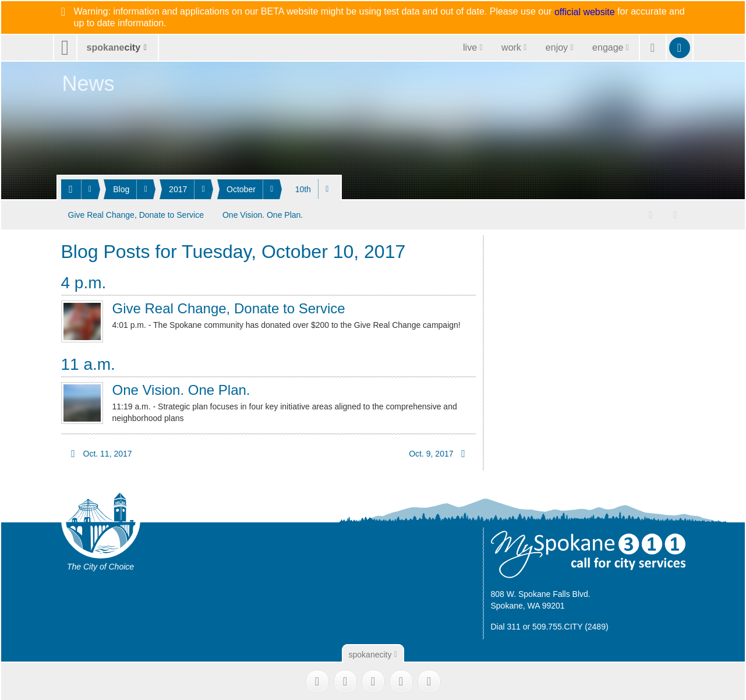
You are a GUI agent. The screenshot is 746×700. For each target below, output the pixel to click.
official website (585, 12)
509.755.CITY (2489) (570, 625)
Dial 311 (506, 625)
